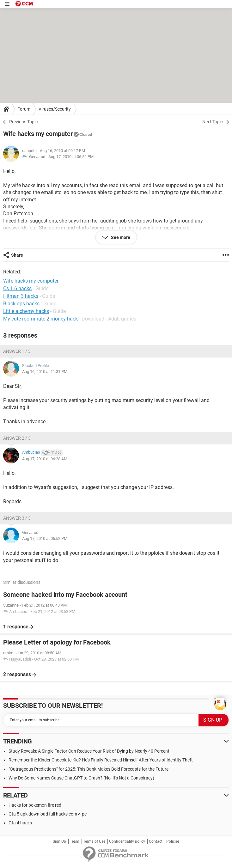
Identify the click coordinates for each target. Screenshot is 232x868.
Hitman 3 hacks (21, 296)
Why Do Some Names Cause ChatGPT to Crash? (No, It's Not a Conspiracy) (81, 778)
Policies (173, 841)
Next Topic (213, 122)
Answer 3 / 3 (17, 518)
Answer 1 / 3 (17, 351)
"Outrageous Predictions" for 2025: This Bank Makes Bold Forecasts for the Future (89, 769)
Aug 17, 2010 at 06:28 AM (45, 459)
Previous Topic (23, 122)
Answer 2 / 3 (17, 438)
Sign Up (59, 841)
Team (75, 841)
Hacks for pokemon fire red (35, 805)
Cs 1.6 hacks (17, 288)
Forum (24, 109)
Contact (156, 841)
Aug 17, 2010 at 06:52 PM (71, 157)
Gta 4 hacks (20, 823)
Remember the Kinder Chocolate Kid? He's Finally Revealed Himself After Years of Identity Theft (101, 760)
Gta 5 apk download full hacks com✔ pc (48, 814)
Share (17, 255)
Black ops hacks (21, 304)
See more (120, 237)
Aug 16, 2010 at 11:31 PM (45, 372)
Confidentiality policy (127, 841)
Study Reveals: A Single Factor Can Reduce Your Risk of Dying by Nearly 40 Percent (89, 751)
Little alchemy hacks (26, 311)
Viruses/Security (55, 109)
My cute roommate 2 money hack (40, 319)
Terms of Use (94, 841)
